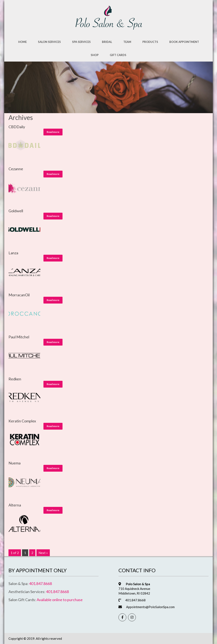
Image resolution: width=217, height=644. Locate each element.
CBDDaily (17, 127)
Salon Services (49, 42)
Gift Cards (118, 55)
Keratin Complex (22, 421)
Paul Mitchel (19, 337)
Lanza (13, 253)
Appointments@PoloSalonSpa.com (150, 607)
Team (127, 42)
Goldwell (16, 211)
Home (22, 42)
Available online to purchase (60, 600)
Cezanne (16, 169)
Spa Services (81, 42)
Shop (95, 55)
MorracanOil (19, 295)
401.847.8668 (40, 584)
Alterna (15, 505)
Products (150, 42)
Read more (53, 132)
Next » (43, 553)
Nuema (15, 463)
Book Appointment (184, 42)
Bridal (107, 42)
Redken (15, 379)
